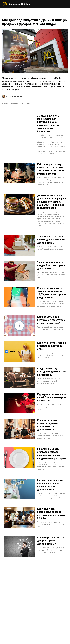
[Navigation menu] (66, 4)
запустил (18, 78)
